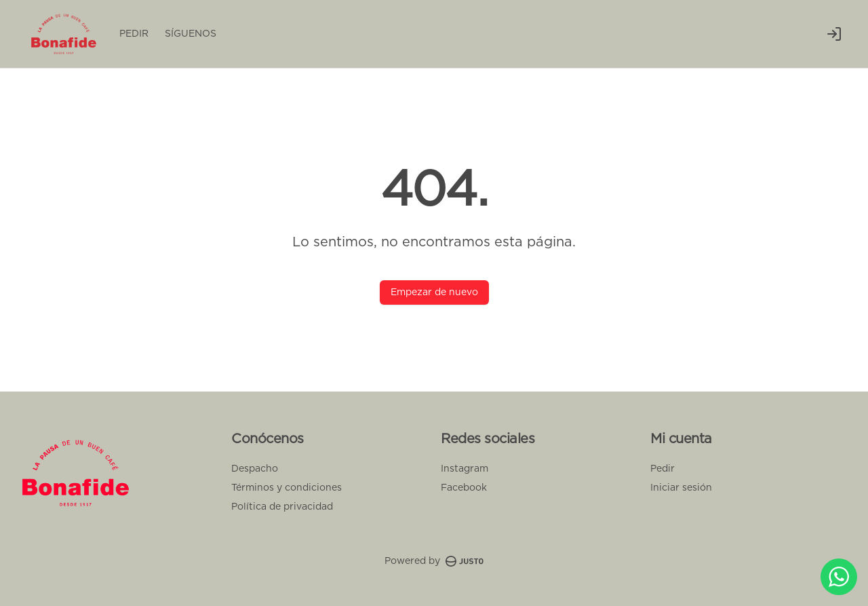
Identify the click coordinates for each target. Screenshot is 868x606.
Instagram (465, 469)
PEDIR (134, 34)
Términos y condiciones (287, 488)
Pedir (663, 469)
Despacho (255, 469)
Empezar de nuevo (434, 292)
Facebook (464, 488)
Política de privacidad (282, 507)
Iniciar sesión (681, 488)
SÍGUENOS (191, 34)
